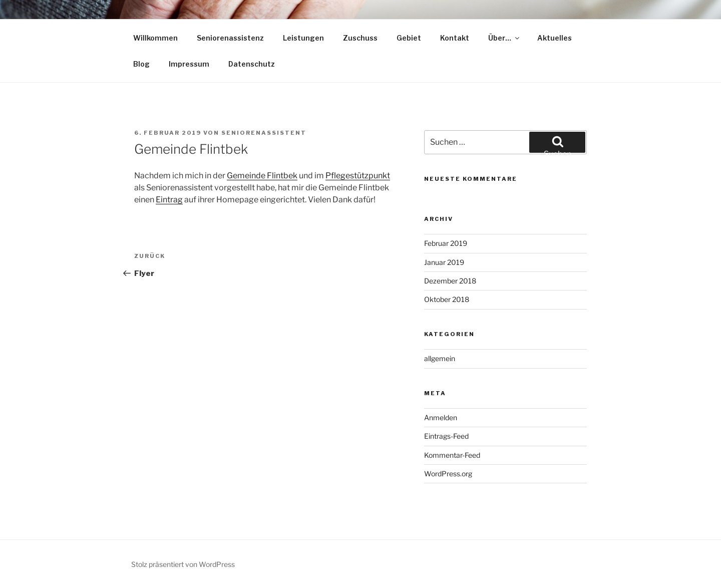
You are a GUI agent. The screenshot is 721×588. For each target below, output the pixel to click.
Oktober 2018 (447, 299)
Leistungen (303, 38)
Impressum (189, 64)
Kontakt (455, 38)
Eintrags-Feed (446, 436)
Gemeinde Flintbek (262, 176)
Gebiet (409, 38)
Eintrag (169, 200)
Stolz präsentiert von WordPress (183, 564)
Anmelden (441, 417)
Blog (141, 64)
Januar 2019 (444, 262)
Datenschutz (252, 64)
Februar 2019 (446, 243)
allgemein (440, 358)
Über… (504, 38)
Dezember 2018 (450, 281)
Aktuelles (555, 38)
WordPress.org (448, 474)
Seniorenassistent (264, 133)
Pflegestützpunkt (358, 176)
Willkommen (155, 38)
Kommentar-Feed (452, 455)
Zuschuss (360, 38)
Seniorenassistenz (230, 38)
